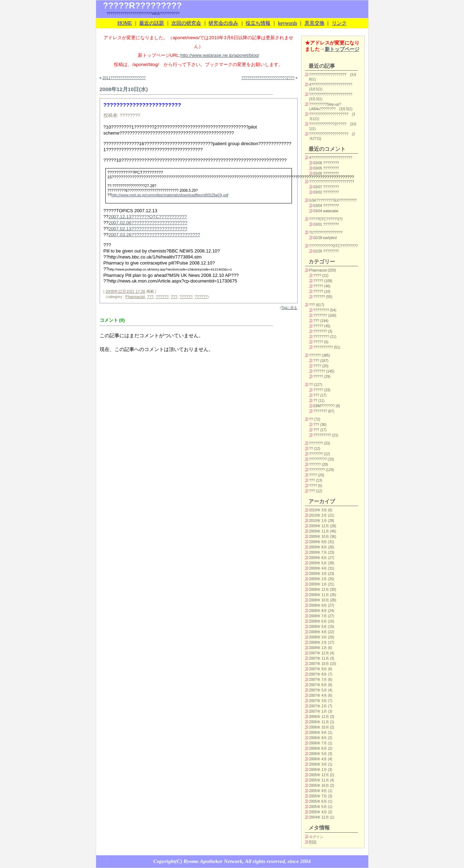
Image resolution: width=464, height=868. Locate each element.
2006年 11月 (319, 722)
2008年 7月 (318, 616)
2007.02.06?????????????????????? (148, 223)
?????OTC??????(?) (326, 219)
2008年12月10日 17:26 (125, 291)
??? (150, 297)
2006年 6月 (318, 748)
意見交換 (315, 23)
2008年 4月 (318, 632)
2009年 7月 (318, 552)
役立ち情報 (258, 23)
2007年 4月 (318, 695)
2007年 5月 (318, 690)
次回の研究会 (186, 23)
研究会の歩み (223, 23)
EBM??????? (324, 406)
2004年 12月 (319, 817)
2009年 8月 (318, 547)
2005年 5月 (318, 807)
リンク (339, 23)
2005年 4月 (318, 812)
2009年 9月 (318, 542)
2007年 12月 (319, 653)
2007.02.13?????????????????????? (148, 229)
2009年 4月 (318, 568)
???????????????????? (329, 114)
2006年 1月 (318, 770)
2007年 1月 (318, 711)
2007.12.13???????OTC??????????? (148, 217)
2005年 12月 (319, 775)
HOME (125, 23)
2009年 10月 (319, 537)
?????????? (323, 347)
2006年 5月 (318, 754)
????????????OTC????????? (334, 246)
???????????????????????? (142, 105)
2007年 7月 (318, 680)
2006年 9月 (318, 733)
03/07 (318, 187)
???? (317, 276)
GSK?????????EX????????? (333, 200)
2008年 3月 (318, 637)
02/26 (318, 251)
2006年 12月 (319, 717)
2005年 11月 (319, 780)
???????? (321, 310)
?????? (162, 297)
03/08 (318, 163)
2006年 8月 (318, 738)
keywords (287, 23)
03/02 (318, 192)
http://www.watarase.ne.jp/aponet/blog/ (220, 55)
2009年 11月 (319, 531)
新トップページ (342, 49)
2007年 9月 (318, 669)
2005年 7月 (318, 796)
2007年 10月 (319, 664)
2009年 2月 (318, 579)
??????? (320, 316)
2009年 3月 (318, 574)
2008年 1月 (318, 648)
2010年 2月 (318, 515)
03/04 (318, 206)
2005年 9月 (318, 791)
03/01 (318, 224)
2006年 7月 (318, 743)
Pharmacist (135, 297)
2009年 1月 (318, 584)
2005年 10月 (319, 786)
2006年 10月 (319, 727)
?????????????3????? (328, 124)
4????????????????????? (331, 85)
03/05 (318, 168)
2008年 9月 (318, 605)
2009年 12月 (319, 526)
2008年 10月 (319, 600)
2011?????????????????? (124, 78)
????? (318, 281)
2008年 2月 (318, 643)
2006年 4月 (318, 759)
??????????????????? (328, 75)
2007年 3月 (318, 701)
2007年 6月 (318, 685)
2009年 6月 (318, 558)
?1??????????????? (326, 233)
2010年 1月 (318, 521)
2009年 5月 (318, 563)
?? (311, 385)
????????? (322, 435)
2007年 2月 (318, 706)
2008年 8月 (318, 611)
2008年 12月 (319, 590)
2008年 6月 (318, 621)
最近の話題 (152, 23)
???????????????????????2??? (268, 78)
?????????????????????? (331, 94)
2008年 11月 (319, 595)
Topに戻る (289, 308)
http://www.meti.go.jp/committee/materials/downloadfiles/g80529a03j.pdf (170, 195)
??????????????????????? (332, 182)
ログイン (316, 837)
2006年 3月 (318, 764)
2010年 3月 (318, 510)
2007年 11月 (319, 658)
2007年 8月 (318, 674)
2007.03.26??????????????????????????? (154, 235)
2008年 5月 (318, 627)
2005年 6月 (318, 801)
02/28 (318, 238)
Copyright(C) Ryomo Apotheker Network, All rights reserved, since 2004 (232, 861)
